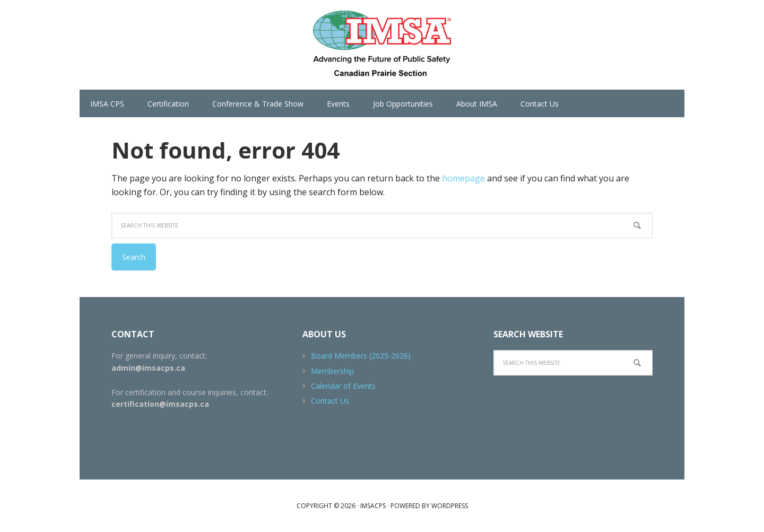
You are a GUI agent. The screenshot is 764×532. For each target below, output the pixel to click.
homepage (463, 178)
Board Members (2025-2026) (361, 356)
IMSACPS (382, 45)
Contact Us (330, 401)
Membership (332, 371)
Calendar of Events (343, 386)
